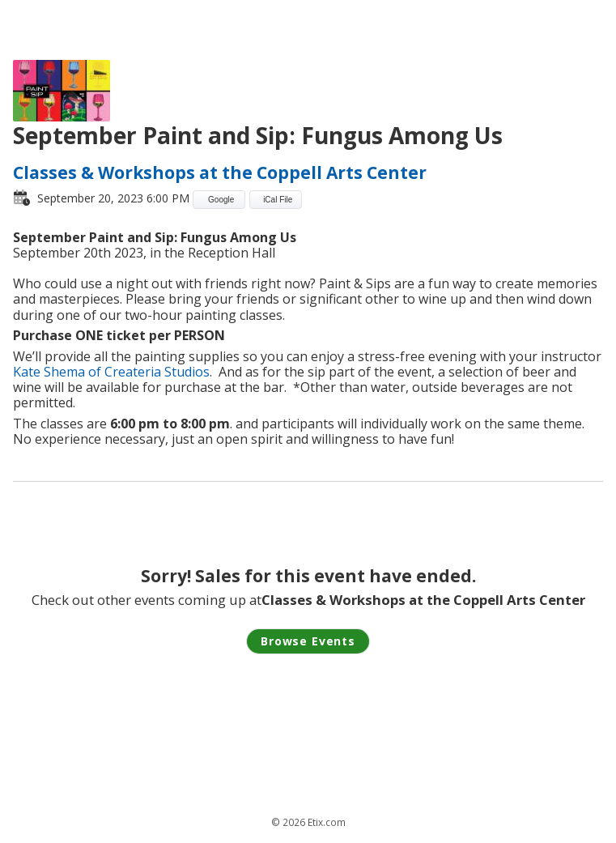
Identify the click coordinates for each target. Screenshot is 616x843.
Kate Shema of (59, 372)
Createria (133, 372)
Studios (185, 372)
